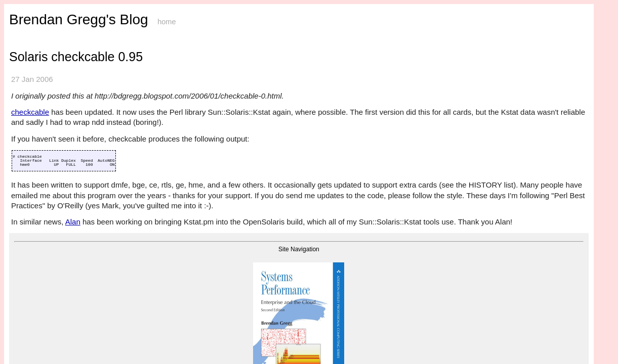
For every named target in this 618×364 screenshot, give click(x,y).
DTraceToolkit (28, 181)
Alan (187, 238)
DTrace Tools (27, 173)
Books (17, 213)
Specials (20, 204)
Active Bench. (28, 118)
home (279, 22)
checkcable (146, 112)
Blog (15, 39)
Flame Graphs (28, 134)
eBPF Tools (25, 71)
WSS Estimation (31, 126)
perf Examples (28, 79)
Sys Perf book (28, 47)
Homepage (23, 31)
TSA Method (26, 102)
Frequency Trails (31, 157)
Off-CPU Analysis (33, 110)
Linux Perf (23, 63)
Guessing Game (30, 197)
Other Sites (24, 220)
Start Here (23, 24)
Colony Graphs (29, 165)
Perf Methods (27, 86)
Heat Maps (24, 149)
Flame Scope (26, 142)
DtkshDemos (26, 189)
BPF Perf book (29, 55)
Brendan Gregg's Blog (192, 19)
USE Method (26, 94)
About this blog (141, 282)
